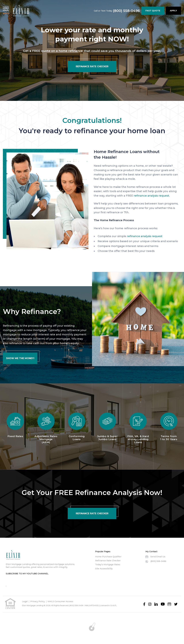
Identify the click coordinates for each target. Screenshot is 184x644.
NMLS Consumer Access (60, 601)
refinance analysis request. (152, 196)
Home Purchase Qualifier (108, 557)
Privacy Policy (38, 601)
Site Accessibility (104, 569)
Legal (25, 601)
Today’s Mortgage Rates (108, 565)
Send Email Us (158, 557)
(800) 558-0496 (126, 11)
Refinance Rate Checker (108, 561)
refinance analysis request (145, 236)
